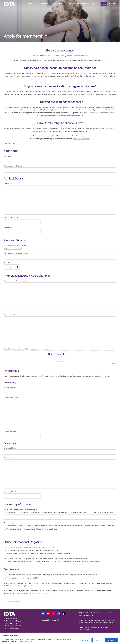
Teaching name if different (60, 169)
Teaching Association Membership (60, 296)
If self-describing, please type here (60, 256)
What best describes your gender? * (16, 247)
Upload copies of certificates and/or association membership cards (60, 356)
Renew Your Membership (82, 139)
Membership (59, 4)
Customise (85, 640)
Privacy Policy (56, 620)
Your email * (22, 230)
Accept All (111, 640)
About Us (32, 4)
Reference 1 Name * (60, 390)
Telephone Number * (22, 220)
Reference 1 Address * (60, 412)
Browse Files (60, 362)
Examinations (45, 4)
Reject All (98, 640)
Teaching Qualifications (60, 330)
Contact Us (94, 4)
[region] (60, 638)
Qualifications (82, 4)
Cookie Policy (46, 620)
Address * (60, 199)
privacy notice (36, 593)
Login (104, 4)
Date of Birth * (12, 265)
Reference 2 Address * (60, 473)
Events (70, 4)
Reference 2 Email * (22, 494)
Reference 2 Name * (60, 451)
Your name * (60, 159)
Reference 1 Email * (22, 433)
